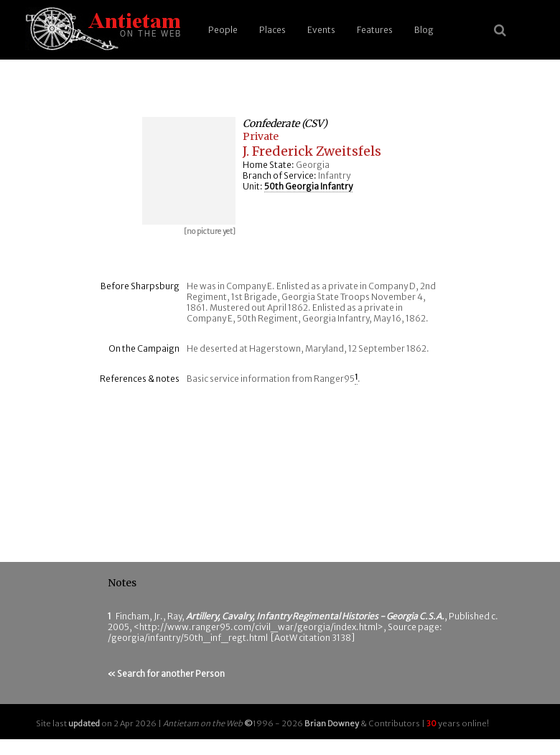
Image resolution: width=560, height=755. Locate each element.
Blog (424, 30)
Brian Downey (332, 723)
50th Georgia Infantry (308, 186)
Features (375, 30)
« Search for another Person (166, 674)
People (223, 30)
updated (84, 723)
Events (321, 30)
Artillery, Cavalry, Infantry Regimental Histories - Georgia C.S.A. (315, 616)
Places (272, 30)
